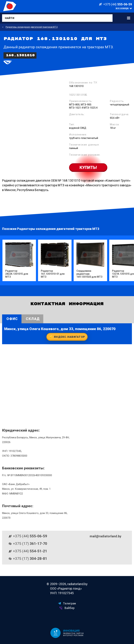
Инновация (71, 631)
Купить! (88, 167)
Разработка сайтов (73, 633)
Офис (12, 319)
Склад (33, 319)
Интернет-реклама (73, 636)
